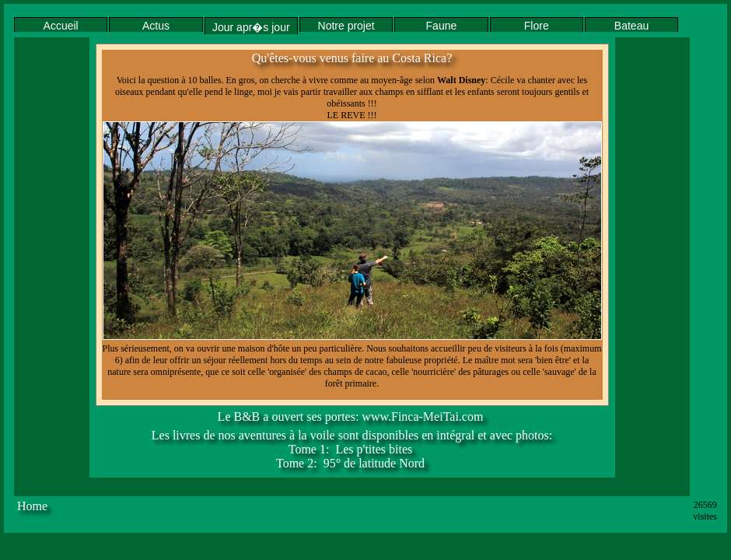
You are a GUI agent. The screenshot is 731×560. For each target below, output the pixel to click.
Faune (442, 26)
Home (32, 506)
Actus (156, 26)
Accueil (61, 26)
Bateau (631, 26)
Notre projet (346, 26)
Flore (537, 26)
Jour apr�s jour (251, 27)
